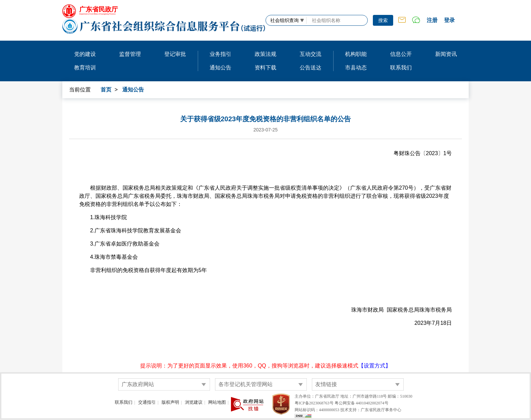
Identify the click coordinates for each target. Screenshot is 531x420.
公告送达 (311, 68)
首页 (106, 90)
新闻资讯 (446, 54)
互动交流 (311, 54)
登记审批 (175, 54)
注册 (432, 20)
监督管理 (130, 54)
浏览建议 (194, 402)
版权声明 (170, 402)
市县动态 (356, 68)
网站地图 (217, 402)
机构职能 (356, 54)
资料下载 (265, 68)
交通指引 (147, 402)
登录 (449, 20)
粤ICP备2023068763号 (314, 403)
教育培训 (85, 68)
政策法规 (265, 54)
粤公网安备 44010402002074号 (362, 403)
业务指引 (220, 54)
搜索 (383, 20)
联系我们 (401, 68)
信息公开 (401, 54)
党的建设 (85, 54)
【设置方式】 (375, 366)
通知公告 (220, 68)
